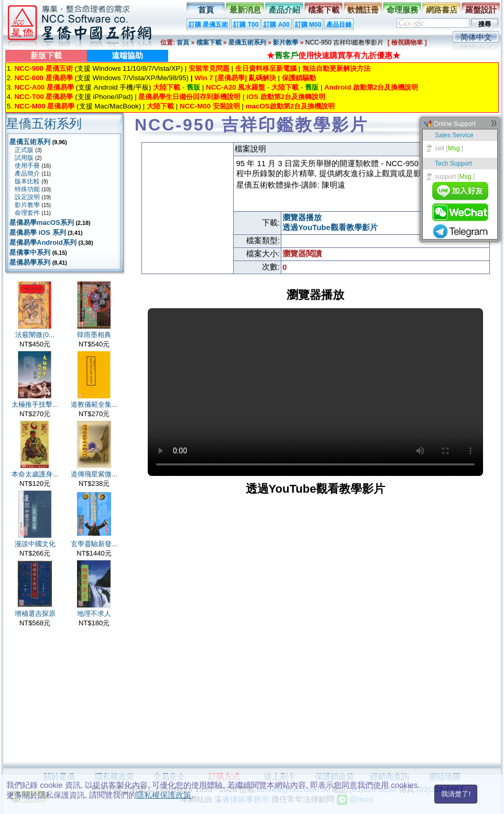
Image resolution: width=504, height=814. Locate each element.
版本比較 (27, 181)
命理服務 (402, 10)
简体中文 (476, 37)
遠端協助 (127, 55)
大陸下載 (167, 87)
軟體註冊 (363, 10)
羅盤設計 (481, 10)
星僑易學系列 (30, 262)
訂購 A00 (276, 25)
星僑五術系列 (247, 42)
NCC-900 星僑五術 (43, 68)
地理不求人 (94, 614)
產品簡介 (27, 173)
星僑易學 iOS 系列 (38, 232)
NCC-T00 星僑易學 (43, 97)
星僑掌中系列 (30, 252)
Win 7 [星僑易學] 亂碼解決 (235, 78)
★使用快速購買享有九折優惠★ (333, 55)
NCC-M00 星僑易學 (44, 106)
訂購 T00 (246, 25)
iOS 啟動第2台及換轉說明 (286, 97)
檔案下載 (324, 10)
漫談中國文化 (35, 544)
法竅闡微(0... (35, 335)
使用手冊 (27, 166)
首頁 (206, 10)
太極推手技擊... (35, 404)
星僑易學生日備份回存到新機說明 (189, 97)
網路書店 (442, 10)
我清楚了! (456, 794)
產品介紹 (284, 10)
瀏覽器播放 (302, 217)
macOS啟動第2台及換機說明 (290, 106)
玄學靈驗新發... (94, 544)
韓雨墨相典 (94, 335)
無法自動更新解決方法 (336, 68)
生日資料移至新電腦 (266, 68)
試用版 (24, 158)
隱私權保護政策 (164, 795)
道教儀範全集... (94, 404)
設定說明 (27, 197)
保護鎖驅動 (299, 78)
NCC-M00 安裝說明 (210, 106)
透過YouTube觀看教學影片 (330, 227)
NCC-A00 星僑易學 (44, 87)
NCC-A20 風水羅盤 (235, 87)
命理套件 (27, 213)
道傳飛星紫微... (94, 474)
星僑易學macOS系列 (42, 223)
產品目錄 (339, 25)
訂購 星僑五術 (208, 25)
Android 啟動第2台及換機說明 (371, 87)
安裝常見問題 (209, 68)
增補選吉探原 (35, 614)
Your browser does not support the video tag (315, 392)
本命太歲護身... (35, 474)
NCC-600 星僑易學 (43, 78)
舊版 (193, 87)
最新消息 (245, 10)
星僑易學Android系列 (43, 242)
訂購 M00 (308, 25)
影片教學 (286, 42)
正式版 (24, 150)
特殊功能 (27, 189)
